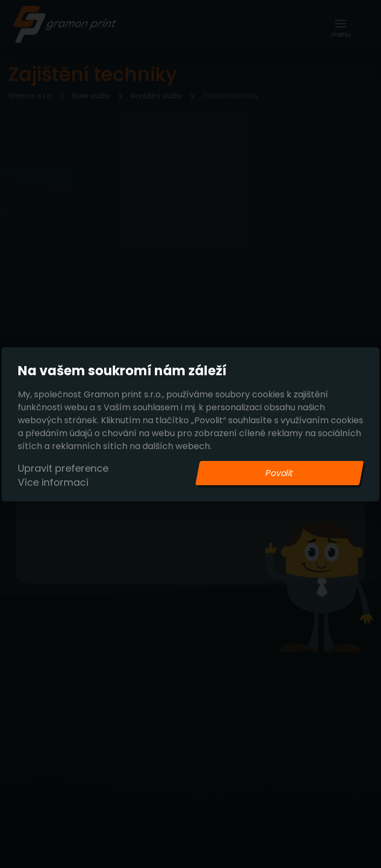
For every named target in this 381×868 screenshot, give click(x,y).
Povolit (280, 473)
